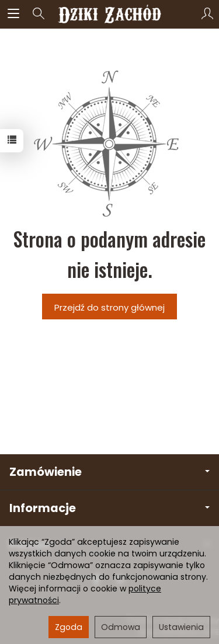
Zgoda (69, 627)
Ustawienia (181, 627)
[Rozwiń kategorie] (13, 14)
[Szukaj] (39, 14)
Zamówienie (109, 472)
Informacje (109, 508)
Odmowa (121, 627)
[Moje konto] (207, 14)
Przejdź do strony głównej (109, 307)
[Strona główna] (109, 14)
